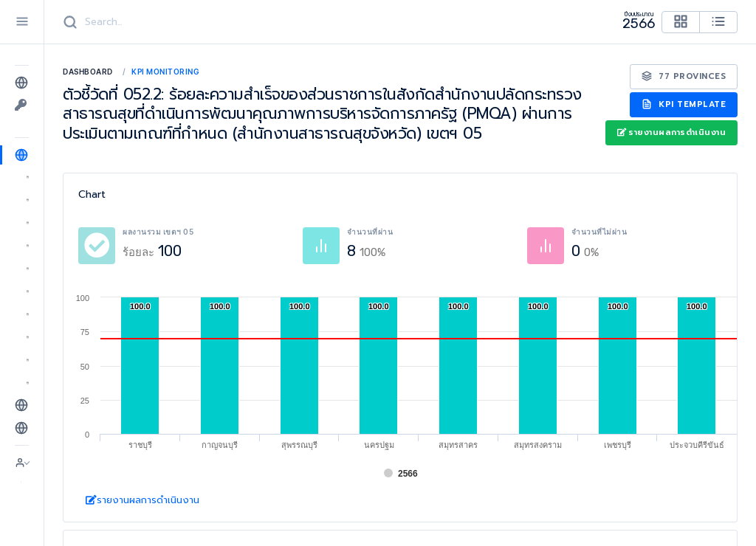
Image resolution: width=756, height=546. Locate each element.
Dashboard (88, 72)
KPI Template (684, 104)
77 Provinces (684, 76)
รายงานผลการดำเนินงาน (671, 132)
